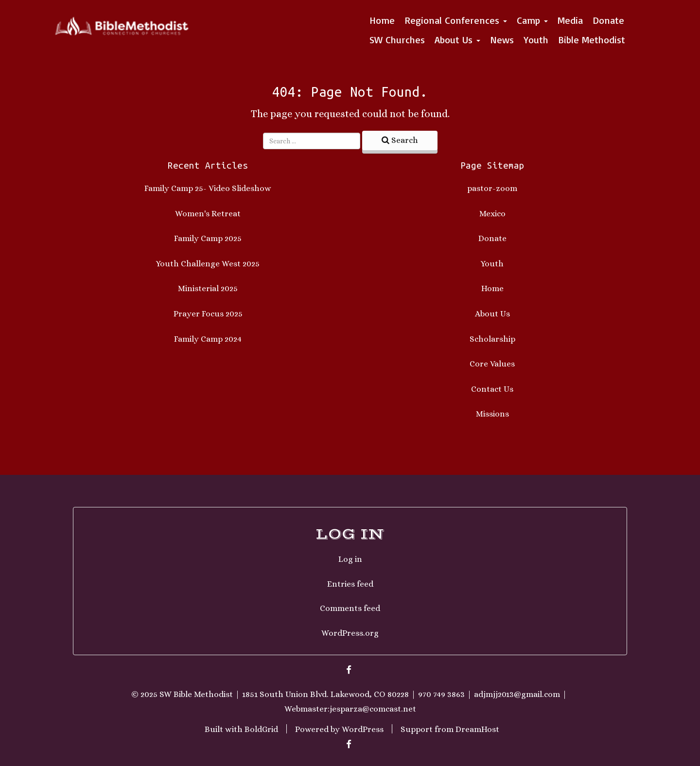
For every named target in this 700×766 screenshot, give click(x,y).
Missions (492, 414)
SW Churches (397, 40)
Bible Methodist (592, 40)
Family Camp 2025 (208, 238)
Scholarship (492, 339)
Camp (532, 20)
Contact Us (492, 389)
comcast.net (393, 709)
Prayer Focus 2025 (208, 314)
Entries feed (350, 584)
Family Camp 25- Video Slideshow (208, 188)
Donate (608, 20)
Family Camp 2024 (208, 339)
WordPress (363, 729)
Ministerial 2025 (208, 288)
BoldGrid (261, 729)
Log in (350, 559)
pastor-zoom (492, 188)
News (502, 40)
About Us (457, 40)
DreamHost (477, 729)
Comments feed (350, 608)
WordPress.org (350, 633)
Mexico (492, 214)
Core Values (492, 364)
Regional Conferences (456, 20)
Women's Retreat (208, 214)
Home (382, 20)
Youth (536, 40)
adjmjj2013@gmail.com (517, 694)
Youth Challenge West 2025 (208, 264)
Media (570, 20)
